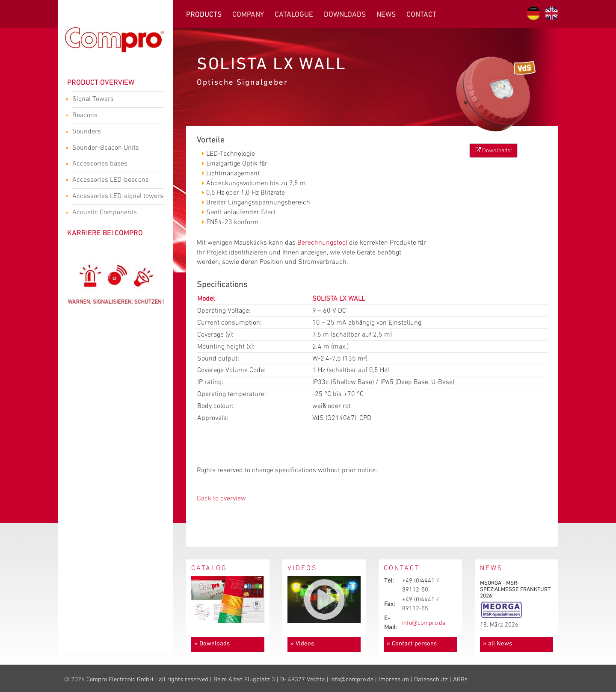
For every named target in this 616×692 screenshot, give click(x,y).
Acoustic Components (115, 213)
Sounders (115, 133)
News (386, 15)
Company (248, 15)
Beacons (115, 116)
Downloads (345, 15)
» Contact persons (412, 644)
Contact (421, 15)
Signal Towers (115, 100)
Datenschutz (431, 680)
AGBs (460, 680)
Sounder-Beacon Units (115, 149)
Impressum (394, 680)
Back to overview (221, 498)
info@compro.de (424, 623)
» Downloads (212, 644)
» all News (498, 644)
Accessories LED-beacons (115, 181)
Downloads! (493, 150)
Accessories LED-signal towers (118, 197)
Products (204, 15)
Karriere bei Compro (105, 233)
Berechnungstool (322, 243)
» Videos (302, 644)
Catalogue (294, 15)
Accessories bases (115, 165)
